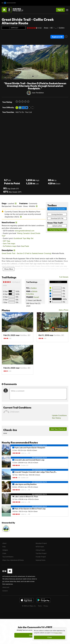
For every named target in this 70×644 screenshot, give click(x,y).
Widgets (5, 550)
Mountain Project (41, 543)
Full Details (64, 277)
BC (52, 28)
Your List (28, 112)
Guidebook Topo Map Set (23, 238)
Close (50, 637)
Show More (9, 269)
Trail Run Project (41, 553)
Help (4, 547)
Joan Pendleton (38, 92)
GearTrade (25, 246)
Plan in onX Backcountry (57, 209)
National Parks (41, 560)
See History (56, 418)
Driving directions (57, 214)
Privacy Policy (58, 633)
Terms (40, 606)
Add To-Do (20, 112)
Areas (46, 28)
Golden (62, 28)
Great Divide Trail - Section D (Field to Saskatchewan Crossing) (27, 253)
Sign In (60, 10)
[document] (50, 634)
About (4, 543)
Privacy (46, 606)
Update (59, 415)
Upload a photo (57, 226)
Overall (36, 297)
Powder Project (41, 557)
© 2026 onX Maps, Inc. (29, 606)
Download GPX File (57, 218)
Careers (5, 591)
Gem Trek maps (9, 243)
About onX (6, 587)
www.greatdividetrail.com (24, 231)
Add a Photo (64, 310)
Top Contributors (8, 557)
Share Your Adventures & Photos (13, 560)
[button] (4, 62)
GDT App (7, 241)
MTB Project (40, 547)
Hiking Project (40, 550)
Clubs (4, 553)
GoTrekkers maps (10, 246)
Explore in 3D (57, 37)
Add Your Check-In (58, 429)
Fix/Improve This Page (57, 230)
